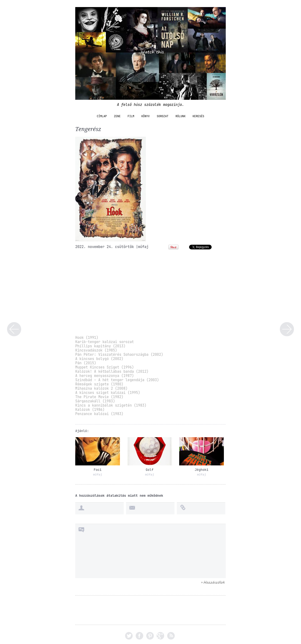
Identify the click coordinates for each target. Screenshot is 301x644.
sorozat (162, 116)
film (131, 116)
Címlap (102, 116)
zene (117, 116)
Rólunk (180, 116)
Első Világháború (14, 329)
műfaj (143, 247)
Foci (97, 470)
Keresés (198, 116)
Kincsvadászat (287, 329)
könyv (146, 116)
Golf (149, 470)
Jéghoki (202, 470)
